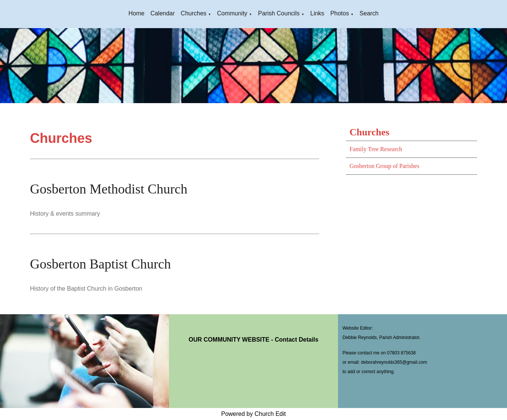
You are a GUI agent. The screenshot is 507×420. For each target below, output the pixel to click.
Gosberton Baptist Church (100, 264)
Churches (193, 13)
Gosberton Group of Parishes (384, 166)
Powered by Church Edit (253, 414)
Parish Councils (279, 13)
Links (317, 13)
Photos (339, 13)
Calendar (162, 13)
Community (232, 13)
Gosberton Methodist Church (109, 189)
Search (369, 13)
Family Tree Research (376, 149)
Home (137, 13)
